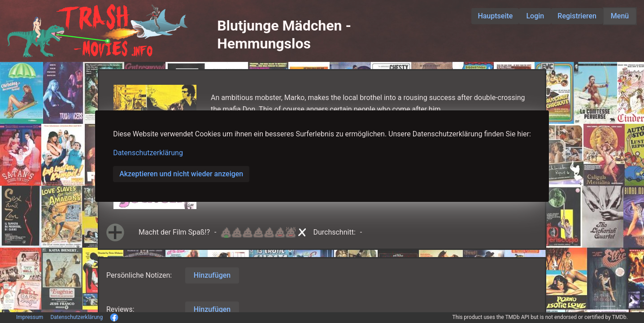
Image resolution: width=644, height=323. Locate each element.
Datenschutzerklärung (148, 153)
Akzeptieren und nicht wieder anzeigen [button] (181, 174)
